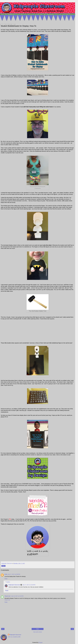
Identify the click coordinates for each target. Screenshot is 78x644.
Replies (8, 582)
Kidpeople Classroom (14, 585)
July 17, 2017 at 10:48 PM (29, 585)
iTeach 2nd (8, 596)
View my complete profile (14, 637)
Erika (6, 574)
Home (38, 629)
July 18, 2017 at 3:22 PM (17, 596)
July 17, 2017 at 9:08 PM (14, 574)
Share (3, 566)
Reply (6, 579)
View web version (38, 632)
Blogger (41, 642)
